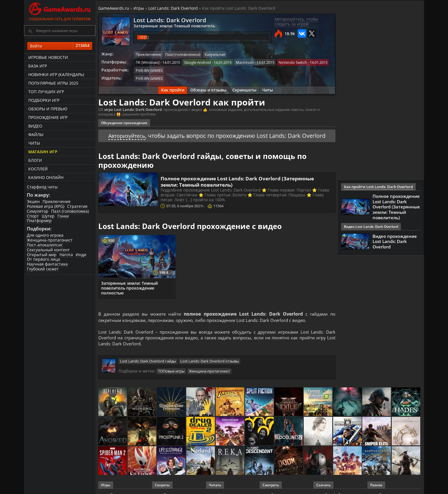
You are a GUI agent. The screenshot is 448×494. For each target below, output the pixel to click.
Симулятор (38, 211)
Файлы (36, 135)
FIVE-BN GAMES (149, 70)
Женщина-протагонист (50, 240)
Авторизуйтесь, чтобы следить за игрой (296, 21)
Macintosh (245, 62)
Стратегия (77, 206)
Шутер (48, 216)
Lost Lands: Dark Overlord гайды (148, 362)
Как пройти (173, 89)
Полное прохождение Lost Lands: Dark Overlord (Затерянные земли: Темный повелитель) (242, 181)
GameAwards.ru (114, 8)
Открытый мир (42, 255)
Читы (34, 143)
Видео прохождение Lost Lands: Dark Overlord (395, 240)
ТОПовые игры (171, 372)
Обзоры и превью (48, 109)
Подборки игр (44, 100)
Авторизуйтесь (127, 135)
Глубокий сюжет (43, 269)
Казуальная (215, 54)
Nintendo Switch (293, 62)
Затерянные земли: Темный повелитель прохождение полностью (129, 287)
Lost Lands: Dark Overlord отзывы (210, 362)
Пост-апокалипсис (45, 245)
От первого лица (43, 259)
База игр (38, 66)
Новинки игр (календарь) (56, 74)
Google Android (198, 62)
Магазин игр (43, 152)
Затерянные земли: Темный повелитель (171, 26)
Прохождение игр (48, 117)
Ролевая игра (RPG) (46, 206)
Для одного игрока (45, 235)
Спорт (33, 216)
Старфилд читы (42, 187)
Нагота (66, 255)
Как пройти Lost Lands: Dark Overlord (376, 187)
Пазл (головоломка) (70, 211)
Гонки (63, 216)
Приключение (57, 201)
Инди (81, 255)
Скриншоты (244, 89)
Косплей (38, 169)
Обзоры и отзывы (208, 89)
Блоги (35, 160)
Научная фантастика (47, 264)
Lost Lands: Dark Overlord (173, 8)
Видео (35, 126)
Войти (60, 46)
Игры (139, 8)
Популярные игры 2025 (53, 83)
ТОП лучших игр (46, 92)
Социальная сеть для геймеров (60, 11)
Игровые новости (48, 57)
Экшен (33, 201)
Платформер (39, 221)
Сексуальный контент (48, 250)
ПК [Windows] (148, 62)
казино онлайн (46, 177)
